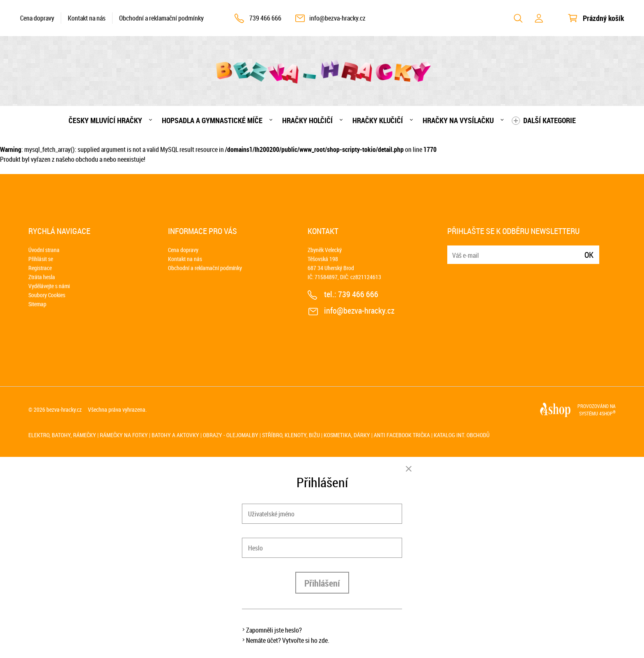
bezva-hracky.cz (64, 409)
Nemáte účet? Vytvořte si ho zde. (288, 640)
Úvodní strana (44, 250)
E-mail (454, 250)
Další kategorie (550, 120)
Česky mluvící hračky (105, 120)
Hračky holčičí (307, 120)
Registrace (40, 268)
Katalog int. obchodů (462, 435)
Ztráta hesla (42, 277)
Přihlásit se (41, 259)
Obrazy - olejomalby (231, 435)
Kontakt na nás (87, 18)
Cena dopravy (37, 18)
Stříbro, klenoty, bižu (291, 435)
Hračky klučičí (378, 120)
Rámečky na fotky (124, 435)
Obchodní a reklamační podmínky (161, 18)
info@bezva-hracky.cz (337, 18)
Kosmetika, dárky (347, 435)
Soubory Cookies (47, 295)
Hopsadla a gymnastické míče (212, 120)
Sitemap (37, 304)
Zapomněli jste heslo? (274, 630)
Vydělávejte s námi (49, 286)
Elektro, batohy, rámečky (62, 435)
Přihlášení (322, 583)
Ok (589, 255)
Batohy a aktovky (175, 435)
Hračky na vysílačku (458, 120)
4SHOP (607, 413)
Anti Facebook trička (402, 435)
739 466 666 (265, 18)
